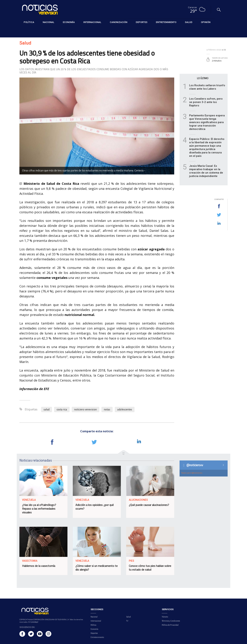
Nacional (94, 617)
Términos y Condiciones (171, 621)
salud (47, 409)
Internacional (96, 621)
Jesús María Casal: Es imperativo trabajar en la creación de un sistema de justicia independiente (206, 171)
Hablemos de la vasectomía (39, 566)
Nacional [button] (48, 22)
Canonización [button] (119, 22)
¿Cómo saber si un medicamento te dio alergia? (97, 568)
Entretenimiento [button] (166, 22)
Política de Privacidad (170, 625)
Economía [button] (69, 22)
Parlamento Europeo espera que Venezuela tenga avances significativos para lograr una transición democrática (207, 122)
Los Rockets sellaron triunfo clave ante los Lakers (207, 87)
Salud (22, 31)
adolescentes (125, 409)
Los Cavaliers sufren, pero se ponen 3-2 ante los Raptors (206, 102)
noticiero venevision (86, 409)
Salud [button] (189, 22)
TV (127, 621)
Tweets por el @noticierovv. (192, 473)
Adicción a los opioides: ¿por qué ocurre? (95, 507)
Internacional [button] (92, 22)
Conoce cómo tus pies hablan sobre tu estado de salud (150, 568)
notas (107, 409)
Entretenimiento (97, 637)
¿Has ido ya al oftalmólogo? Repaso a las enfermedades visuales (39, 509)
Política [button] (29, 22)
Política (93, 625)
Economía (94, 629)
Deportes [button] (142, 22)
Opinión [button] (206, 22)
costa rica (62, 409)
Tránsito (165, 617)
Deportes (94, 633)
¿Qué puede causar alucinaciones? (149, 505)
